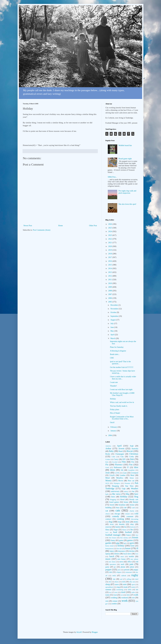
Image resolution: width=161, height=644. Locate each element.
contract (108, 519)
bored (112, 505)
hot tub (119, 549)
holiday (121, 546)
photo (132, 567)
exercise (108, 527)
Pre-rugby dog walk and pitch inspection (127, 192)
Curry (116, 459)
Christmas (134, 454)
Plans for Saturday (117, 347)
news (121, 562)
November (115, 309)
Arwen (121, 448)
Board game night (125, 159)
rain (111, 572)
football (128, 532)
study (133, 587)
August (113, 320)
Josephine (131, 470)
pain (131, 564)
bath (107, 494)
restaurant (129, 572)
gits (125, 543)
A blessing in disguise (118, 351)
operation (113, 564)
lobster (117, 554)
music (108, 559)
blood (122, 499)
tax (137, 590)
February (114, 427)
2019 (110, 250)
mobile (131, 556)
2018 (110, 254)
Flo (107, 465)
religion (119, 572)
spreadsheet (109, 587)
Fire (133, 462)
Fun (131, 465)
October (114, 312)
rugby (135, 575)
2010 (110, 283)
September (115, 316)
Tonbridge (110, 488)
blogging (113, 500)
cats (118, 510)
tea (110, 592)
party (107, 567)
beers (113, 497)
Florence (119, 465)
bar (133, 491)
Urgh (124, 489)
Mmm (132, 478)
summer (108, 590)
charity (132, 511)
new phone (134, 559)
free (137, 535)
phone (123, 567)
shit (110, 582)
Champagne (120, 454)
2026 (110, 224)
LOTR (117, 473)
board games (114, 502)
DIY (124, 459)
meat (122, 557)
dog (110, 522)
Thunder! (113, 386)
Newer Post (28, 226)
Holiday (113, 399)
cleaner (127, 514)
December (114, 305)
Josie (108, 473)
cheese (108, 514)
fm (132, 530)
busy (118, 508)
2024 (110, 231)
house (128, 548)
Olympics (117, 483)
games (130, 540)
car (125, 507)
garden (108, 543)
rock (114, 576)
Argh (132, 446)
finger (116, 530)
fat (125, 527)
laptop (108, 554)
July (112, 324)
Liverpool (135, 473)
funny (113, 540)
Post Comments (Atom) (42, 230)
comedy (116, 516)
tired (123, 592)
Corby (132, 457)
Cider (113, 457)
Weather (135, 488)
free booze (112, 538)
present (127, 570)
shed (137, 579)
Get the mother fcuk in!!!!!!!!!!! (122, 367)
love (137, 554)
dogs (120, 522)
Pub (136, 483)
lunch (112, 556)
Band (120, 451)
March (113, 338)
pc (115, 567)
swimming (120, 590)
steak (126, 587)
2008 (110, 291)
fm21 (107, 532)
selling (129, 579)
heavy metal (110, 546)
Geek (107, 468)
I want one (114, 382)
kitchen (132, 551)
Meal (132, 475)
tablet (130, 590)
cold (136, 514)
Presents (127, 483)
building (108, 508)
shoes (117, 582)
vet (122, 595)
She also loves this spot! (127, 204)
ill (137, 548)
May (112, 331)
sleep (108, 584)
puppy (136, 570)
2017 (110, 257)
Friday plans (115, 410)
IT (128, 467)
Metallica (120, 478)
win (107, 601)
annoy (126, 491)
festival (133, 527)
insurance (122, 551)
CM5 (112, 358)
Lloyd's (112, 475)
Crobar (108, 459)
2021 (110, 243)
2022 (110, 239)
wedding (114, 598)
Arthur (108, 448)
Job (122, 470)
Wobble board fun (125, 145)
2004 (110, 435)
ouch (123, 564)
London (123, 475)
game (121, 540)
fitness (124, 530)
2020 (110, 246)
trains (107, 595)
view (128, 595)
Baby (111, 451)
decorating (135, 519)
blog (136, 497)
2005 (110, 302)
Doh (132, 459)
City (122, 457)
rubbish (124, 576)
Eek (107, 462)
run (114, 579)
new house (122, 559)
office (130, 562)
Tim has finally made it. (119, 406)
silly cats (132, 582)
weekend (125, 598)
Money (109, 481)
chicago (117, 514)
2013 (110, 272)
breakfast (122, 505)
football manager (113, 535)
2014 (110, 268)
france (129, 535)
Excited (115, 462)
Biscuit (130, 451)
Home (61, 226)
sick (124, 582)
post (119, 570)
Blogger (95, 632)
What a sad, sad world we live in (122, 402)
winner (115, 601)
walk (136, 595)
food (115, 532)
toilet (133, 592)
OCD (107, 483)
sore (125, 584)
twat (115, 595)
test (116, 592)
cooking (120, 519)
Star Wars (129, 486)
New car (131, 481)
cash (133, 508)
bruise (132, 505)
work (125, 601)
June (112, 327)
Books (108, 454)
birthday (124, 497)
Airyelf (79, 632)
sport (133, 585)
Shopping (115, 486)
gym (132, 543)
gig (118, 543)
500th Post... (112, 177)
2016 (110, 261)
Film (124, 462)
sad (121, 579)
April (113, 335)
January (113, 431)
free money (124, 538)
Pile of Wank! (115, 413)
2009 (110, 287)
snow (117, 584)
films (107, 530)
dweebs (122, 524)
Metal (108, 478)
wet (133, 598)
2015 (110, 265)
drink (128, 522)
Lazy (125, 473)
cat (107, 511)
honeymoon (109, 549)
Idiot (136, 467)
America (108, 446)
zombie (114, 604)
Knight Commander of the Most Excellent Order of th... (122, 418)
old (137, 562)
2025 (110, 228)
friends (135, 538)
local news (127, 554)
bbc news (116, 494)
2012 (110, 276)
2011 (110, 280)
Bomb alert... (115, 354)
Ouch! (112, 422)
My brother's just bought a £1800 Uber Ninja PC (122, 394)
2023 (110, 235)
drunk (112, 524)
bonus (126, 502)
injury (112, 551)
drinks (136, 522)
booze (136, 502)
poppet (108, 570)
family (118, 527)
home (132, 546)
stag (118, 587)
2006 (110, 298)
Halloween (118, 467)
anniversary (115, 491)
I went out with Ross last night (121, 390)
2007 (110, 294)
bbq (128, 494)
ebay (132, 524)
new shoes (112, 562)
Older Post (93, 226)
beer (136, 494)
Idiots (113, 470)
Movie (121, 481)
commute (130, 516)
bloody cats (134, 499)
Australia (135, 449)
